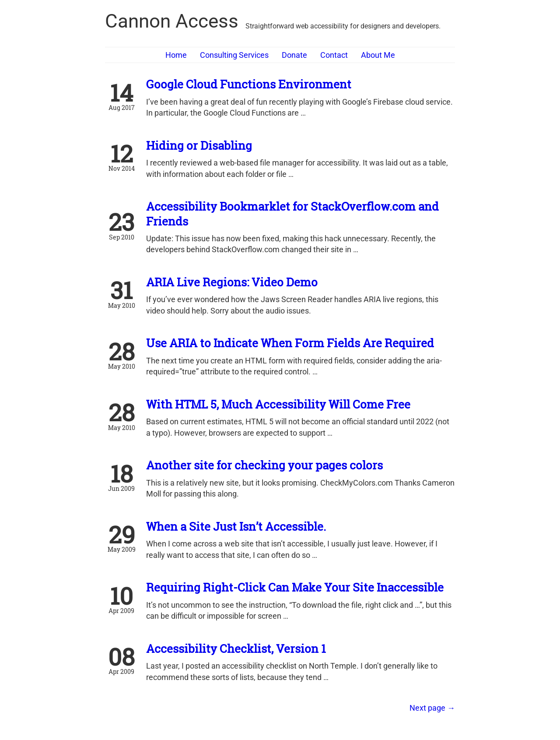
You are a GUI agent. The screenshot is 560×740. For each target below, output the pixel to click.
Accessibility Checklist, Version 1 (236, 648)
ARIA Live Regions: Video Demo (232, 282)
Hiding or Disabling (199, 145)
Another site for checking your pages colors (264, 465)
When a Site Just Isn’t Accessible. (236, 526)
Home (176, 55)
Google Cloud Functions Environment (249, 84)
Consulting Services (234, 55)
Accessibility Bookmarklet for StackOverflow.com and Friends (292, 213)
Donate (294, 55)
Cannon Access (172, 21)
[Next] (432, 708)
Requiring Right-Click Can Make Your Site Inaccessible (295, 587)
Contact (334, 55)
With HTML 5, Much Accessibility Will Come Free (278, 404)
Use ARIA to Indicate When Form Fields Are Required (290, 343)
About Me (378, 55)
